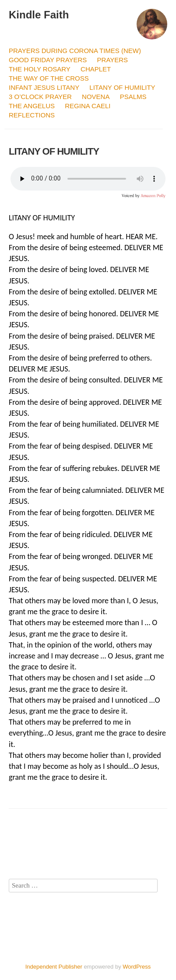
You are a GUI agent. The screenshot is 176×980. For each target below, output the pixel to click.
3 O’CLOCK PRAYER (40, 97)
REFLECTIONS (32, 115)
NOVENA (96, 97)
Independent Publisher (54, 967)
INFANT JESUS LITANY (44, 87)
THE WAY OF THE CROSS (49, 78)
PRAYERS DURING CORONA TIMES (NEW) (75, 51)
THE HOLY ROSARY (40, 69)
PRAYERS (113, 60)
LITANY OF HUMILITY (122, 87)
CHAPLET (96, 69)
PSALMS (133, 97)
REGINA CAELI (88, 106)
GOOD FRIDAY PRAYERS (48, 60)
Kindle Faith (39, 15)
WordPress (137, 967)
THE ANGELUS (32, 106)
